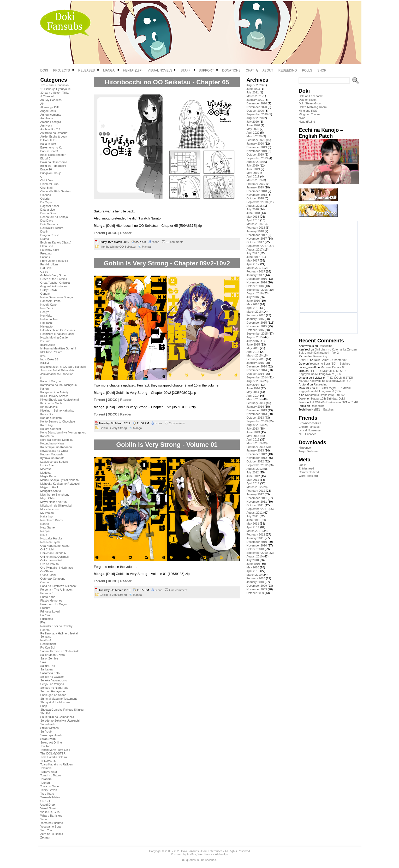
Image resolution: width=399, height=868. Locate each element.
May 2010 (253, 567)
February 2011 (256, 534)
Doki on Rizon (307, 100)
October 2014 (255, 374)
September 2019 (257, 158)
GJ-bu (44, 272)
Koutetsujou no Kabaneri (56, 447)
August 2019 (254, 162)
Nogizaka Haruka (51, 538)
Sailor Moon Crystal (53, 655)
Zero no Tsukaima (52, 834)
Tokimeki (46, 768)
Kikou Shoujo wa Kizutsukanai (60, 400)
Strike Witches (50, 728)
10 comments (175, 242)
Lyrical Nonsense (309, 430)
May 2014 (253, 392)
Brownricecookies (310, 423)
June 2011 (253, 520)
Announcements (51, 115)
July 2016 (252, 297)
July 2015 (252, 341)
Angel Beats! (49, 111)
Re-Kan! (46, 640)
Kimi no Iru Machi (52, 403)
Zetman (45, 837)
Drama (45, 239)
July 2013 (252, 429)
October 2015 (255, 330)
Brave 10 (46, 169)
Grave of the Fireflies (54, 279)
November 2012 (257, 458)
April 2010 (253, 571)
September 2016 (257, 290)
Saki (43, 662)
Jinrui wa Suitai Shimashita (58, 370)
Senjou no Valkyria (52, 684)
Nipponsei (305, 448)
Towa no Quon (50, 786)
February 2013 (256, 447)
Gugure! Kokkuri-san (54, 286)
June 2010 (253, 564)
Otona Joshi (48, 575)
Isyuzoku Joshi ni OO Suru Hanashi (63, 367)
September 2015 (257, 334)
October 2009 (255, 593)
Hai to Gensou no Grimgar (57, 297)
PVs (43, 622)
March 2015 (254, 355)
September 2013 (257, 421)
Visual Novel (48, 808)
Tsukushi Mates (50, 797)
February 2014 (256, 403)
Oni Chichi (47, 549)
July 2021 (252, 92)
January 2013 (255, 450)
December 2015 (257, 323)
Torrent (100, 233)
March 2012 (254, 487)
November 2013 (257, 414)
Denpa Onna (49, 213)
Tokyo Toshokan (309, 451)
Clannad (46, 195)
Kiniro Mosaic (49, 407)
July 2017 (252, 253)
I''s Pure (46, 341)
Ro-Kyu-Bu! (48, 647)
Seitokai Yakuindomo (54, 680)
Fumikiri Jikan (49, 264)
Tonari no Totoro (51, 775)
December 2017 (257, 235)
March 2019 (254, 180)
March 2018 (254, 224)
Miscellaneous (50, 509)
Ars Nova (46, 126)
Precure (46, 608)
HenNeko (46, 316)
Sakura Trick (48, 666)
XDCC (113, 233)
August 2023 (254, 85)
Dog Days (47, 221)
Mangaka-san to (51, 491)
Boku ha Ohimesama (54, 162)
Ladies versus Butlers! (55, 462)
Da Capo (46, 202)
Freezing (46, 253)
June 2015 (253, 344)
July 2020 (252, 122)
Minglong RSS (308, 111)
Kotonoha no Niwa (52, 443)
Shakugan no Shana (53, 695)
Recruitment (48, 644)
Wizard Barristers (51, 816)
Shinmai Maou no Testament (59, 699)
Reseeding (326, 346)
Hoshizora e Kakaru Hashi (57, 334)
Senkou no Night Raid (54, 688)
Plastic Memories (51, 601)
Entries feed (306, 468)
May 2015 (253, 348)
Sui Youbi (46, 732)
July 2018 (252, 209)
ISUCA (45, 363)
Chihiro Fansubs (309, 427)
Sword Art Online (51, 742)
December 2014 (257, 366)
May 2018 (253, 217)
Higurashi (46, 323)
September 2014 (257, 377)
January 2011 (255, 538)
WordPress (205, 854)
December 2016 (257, 279)
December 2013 (257, 410)
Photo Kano (48, 597)
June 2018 (253, 213)
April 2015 (253, 352)
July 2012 (252, 472)
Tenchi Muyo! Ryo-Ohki (55, 750)
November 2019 (257, 151)
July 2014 (252, 385)
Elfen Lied (47, 246)
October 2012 (255, 461)
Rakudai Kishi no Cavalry (56, 626)
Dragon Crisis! (50, 235)
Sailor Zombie (49, 658)
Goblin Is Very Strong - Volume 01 (167, 445)
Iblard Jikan (48, 345)
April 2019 (253, 176)
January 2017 (255, 275)
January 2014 (255, 407)
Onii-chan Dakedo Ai (53, 553)
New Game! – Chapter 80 (330, 360)
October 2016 (255, 286)
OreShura (47, 571)
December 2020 (257, 103)
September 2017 (257, 246)
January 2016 (255, 319)
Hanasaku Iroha (51, 301)
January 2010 (255, 582)
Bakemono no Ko (51, 147)
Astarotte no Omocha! (54, 133)
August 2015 (254, 337)
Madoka (46, 473)
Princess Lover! (50, 611)
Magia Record (49, 476)
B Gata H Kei (49, 140)
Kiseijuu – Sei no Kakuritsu (58, 411)
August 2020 (254, 118)
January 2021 (255, 100)
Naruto (45, 524)
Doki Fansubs (190, 851)
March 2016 (254, 312)
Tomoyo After (49, 772)
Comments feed (309, 472)
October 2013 (255, 418)
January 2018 (255, 231)
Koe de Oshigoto (51, 418)
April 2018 (253, 220)
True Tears (47, 794)
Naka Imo (47, 516)
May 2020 (253, 129)
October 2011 (255, 505)
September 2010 (257, 553)
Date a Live (48, 210)
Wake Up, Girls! (50, 812)
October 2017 (255, 242)
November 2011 (257, 502)
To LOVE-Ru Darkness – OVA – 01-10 (334, 402)
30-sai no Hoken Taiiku (55, 93)
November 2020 (257, 107)
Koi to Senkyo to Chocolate (58, 421)
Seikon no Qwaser (52, 677)
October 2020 (255, 111)
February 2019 (256, 184)
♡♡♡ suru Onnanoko (55, 85)
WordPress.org (308, 476)
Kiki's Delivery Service (55, 396)
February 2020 (256, 140)
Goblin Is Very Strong (54, 275)
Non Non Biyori (50, 542)
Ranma (45, 630)
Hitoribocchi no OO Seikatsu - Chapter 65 (167, 82)
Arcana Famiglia (51, 122)
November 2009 (257, 589)
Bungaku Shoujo (51, 173)
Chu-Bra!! (47, 188)
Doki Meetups (49, 224)
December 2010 (257, 542)
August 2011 (254, 513)
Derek (302, 399)
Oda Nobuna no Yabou (55, 546)
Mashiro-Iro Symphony (55, 495)
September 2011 (257, 509)
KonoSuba (47, 436)
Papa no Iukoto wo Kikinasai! (59, 586)
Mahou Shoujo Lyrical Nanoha (60, 480)
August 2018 (254, 206)
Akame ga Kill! (50, 107)
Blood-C (46, 158)
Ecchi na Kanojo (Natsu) (56, 242)
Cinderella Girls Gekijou (56, 191)
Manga (146, 247)
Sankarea (47, 669)
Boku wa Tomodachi (53, 166)
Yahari (44, 819)
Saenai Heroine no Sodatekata (60, 651)
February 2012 (256, 491)
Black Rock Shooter (53, 155)
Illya (43, 356)
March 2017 (254, 268)
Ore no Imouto (50, 564)
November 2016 (257, 282)
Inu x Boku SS (50, 359)
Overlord (46, 582)
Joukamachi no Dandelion (57, 374)
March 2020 (254, 136)
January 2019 (255, 187)
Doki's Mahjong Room (312, 107)
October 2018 (255, 198)
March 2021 (254, 96)
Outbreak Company (53, 579)
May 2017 (253, 260)
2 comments (177, 423)
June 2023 (253, 89)
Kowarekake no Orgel (54, 451)
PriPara (45, 615)
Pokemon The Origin (54, 604)
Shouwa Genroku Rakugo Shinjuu (62, 710)
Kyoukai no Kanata (52, 458)
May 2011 (253, 524)
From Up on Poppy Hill (55, 261)
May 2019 (253, 173)
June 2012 (253, 476)
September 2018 (257, 202)
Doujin (44, 231)
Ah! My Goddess (51, 100)
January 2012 (255, 494)
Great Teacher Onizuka (55, 283)
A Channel (47, 96)
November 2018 (257, 195)
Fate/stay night (50, 250)
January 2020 (255, 144)
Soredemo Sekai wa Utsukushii (60, 721)
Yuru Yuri (46, 830)
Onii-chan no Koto (52, 560)
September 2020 (257, 114)
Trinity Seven (49, 790)
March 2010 (254, 575)
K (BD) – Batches (322, 409)
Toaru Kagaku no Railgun (57, 764)
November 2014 (257, 370)
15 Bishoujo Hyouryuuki (56, 89)
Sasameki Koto (50, 673)
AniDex (191, 854)
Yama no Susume (52, 823)
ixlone (156, 242)
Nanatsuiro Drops (52, 520)
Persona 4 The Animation (56, 590)
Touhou (45, 783)
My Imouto (47, 513)
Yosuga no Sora (51, 827)
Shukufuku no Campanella (57, 717)
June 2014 (253, 388)
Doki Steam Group (310, 103)
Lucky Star (47, 465)
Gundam (46, 294)
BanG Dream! (49, 151)
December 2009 (257, 586)
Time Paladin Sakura (54, 757)
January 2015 (255, 363)
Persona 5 (47, 593)
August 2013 (254, 425)
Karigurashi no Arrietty (55, 392)
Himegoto (47, 326)
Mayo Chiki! (48, 498)
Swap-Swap (48, 739)
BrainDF (304, 360)
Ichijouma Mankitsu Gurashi (58, 348)
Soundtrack (48, 724)
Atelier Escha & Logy (54, 136)
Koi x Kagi (47, 425)
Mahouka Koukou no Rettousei (60, 484)
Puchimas (47, 619)
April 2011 (253, 527)
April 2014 (253, 396)
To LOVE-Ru (49, 761)
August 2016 (254, 293)
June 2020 (253, 125)
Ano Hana (47, 118)
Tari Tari (45, 746)
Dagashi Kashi (50, 206)
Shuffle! (45, 713)
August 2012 (254, 469)
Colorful (45, 199)
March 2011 (254, 531)
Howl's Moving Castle (54, 337)
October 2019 (255, 154)
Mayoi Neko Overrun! (54, 502)
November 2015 (257, 326)
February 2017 (256, 271)
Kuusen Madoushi (52, 454)
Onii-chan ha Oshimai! (55, 557)
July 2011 (252, 516)
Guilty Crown (49, 290)
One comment (178, 590)
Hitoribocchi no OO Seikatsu (58, 330)
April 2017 (253, 264)
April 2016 (253, 308)
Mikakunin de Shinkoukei (56, 506)
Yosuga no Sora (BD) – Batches (330, 364)
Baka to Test (48, 144)
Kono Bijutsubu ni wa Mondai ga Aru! (64, 432)
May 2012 (253, 480)
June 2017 (253, 257)
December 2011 (257, 498)
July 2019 (252, 165)
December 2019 (257, 147)
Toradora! (46, 779)
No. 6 (44, 535)
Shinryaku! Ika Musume (55, 702)
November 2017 (257, 239)
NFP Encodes (307, 434)
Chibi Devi (47, 180)
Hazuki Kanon (49, 305)
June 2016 (253, 301)
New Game (48, 527)
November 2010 (257, 545)
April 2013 (253, 439)
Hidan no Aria (49, 319)
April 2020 (253, 133)
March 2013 (254, 443)
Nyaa (302, 118)
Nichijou (46, 531)
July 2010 (252, 560)
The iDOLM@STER (53, 753)
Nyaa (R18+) (307, 122)
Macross (46, 469)
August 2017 (254, 249)
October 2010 (255, 549)
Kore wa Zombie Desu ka (57, 440)
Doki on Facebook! (311, 96)
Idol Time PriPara (51, 352)
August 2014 (254, 381)
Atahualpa (222, 854)
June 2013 (253, 432)
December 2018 (257, 191)
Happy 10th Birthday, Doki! (328, 399)
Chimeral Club (50, 184)
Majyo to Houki (50, 487)
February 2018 (256, 228)
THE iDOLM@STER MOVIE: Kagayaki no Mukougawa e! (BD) (322, 372)
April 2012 (253, 483)
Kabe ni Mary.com (52, 381)
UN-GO (45, 801)
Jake (302, 402)
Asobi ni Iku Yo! (50, 129)
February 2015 (256, 359)
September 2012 (257, 465)
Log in (302, 465)
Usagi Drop (48, 805)
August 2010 (254, 556)
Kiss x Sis (47, 414)
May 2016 (253, 304)
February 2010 (256, 578)
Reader (126, 233)
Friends (45, 257)
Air (42, 104)
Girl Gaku (46, 268)
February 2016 (256, 315)
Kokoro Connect (51, 429)
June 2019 (253, 169)
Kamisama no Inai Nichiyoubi (59, 385)
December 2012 (257, 454)
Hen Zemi (47, 308)
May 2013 (253, 436)
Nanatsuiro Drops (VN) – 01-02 (325, 395)
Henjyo (45, 312)
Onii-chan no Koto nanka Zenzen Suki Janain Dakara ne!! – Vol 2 (328, 351)
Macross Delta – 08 (333, 367)
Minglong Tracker (309, 114)
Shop (44, 706)
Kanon (45, 389)
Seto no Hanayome (53, 691)
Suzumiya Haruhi (51, 735)
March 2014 (254, 399)
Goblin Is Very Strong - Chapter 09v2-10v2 (167, 263)
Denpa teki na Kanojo (54, 217)
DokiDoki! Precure (52, 228)
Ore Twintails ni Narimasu (57, 568)
